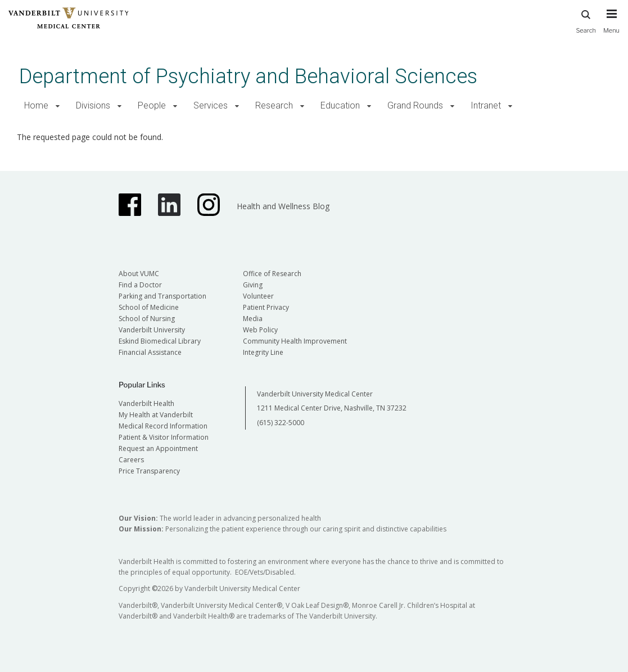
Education (340, 105)
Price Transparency (149, 471)
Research (274, 105)
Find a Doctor (140, 285)
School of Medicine (149, 307)
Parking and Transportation (162, 296)
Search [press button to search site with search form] (586, 20)
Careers (131, 460)
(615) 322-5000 (281, 423)
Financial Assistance (150, 352)
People (152, 105)
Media (253, 319)
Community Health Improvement (295, 341)
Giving (253, 285)
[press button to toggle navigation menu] (611, 26)
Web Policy (260, 330)
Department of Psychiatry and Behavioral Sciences (248, 76)
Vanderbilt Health (146, 403)
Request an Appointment (158, 448)
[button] (58, 106)
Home (36, 105)
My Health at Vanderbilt (156, 415)
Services (211, 105)
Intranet (486, 105)
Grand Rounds (415, 105)
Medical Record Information (163, 426)
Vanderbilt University (152, 330)
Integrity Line (263, 352)
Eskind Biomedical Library (160, 341)
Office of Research (272, 274)
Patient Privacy (266, 307)
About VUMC (139, 274)
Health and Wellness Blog (283, 206)
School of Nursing (147, 319)
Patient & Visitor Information (164, 437)
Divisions (93, 105)
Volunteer (258, 296)
